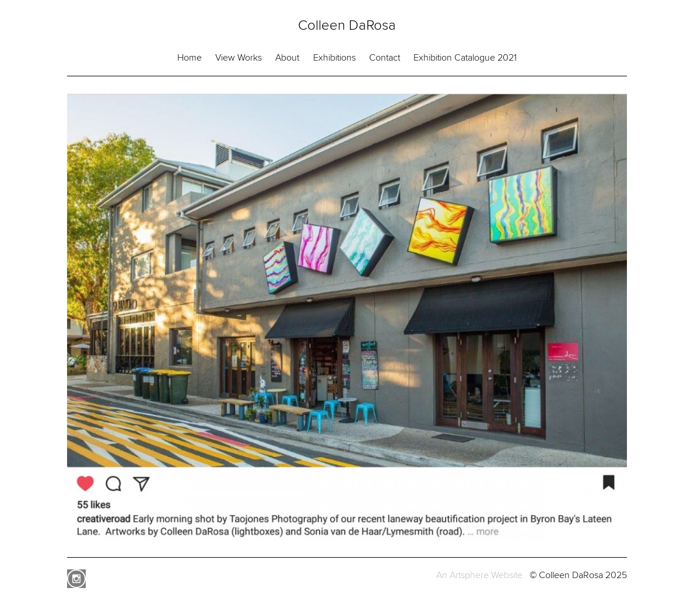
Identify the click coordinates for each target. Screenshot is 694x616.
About (287, 58)
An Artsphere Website (479, 575)
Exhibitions (334, 58)
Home (190, 58)
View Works (239, 58)
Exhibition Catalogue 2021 (465, 58)
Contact (385, 58)
